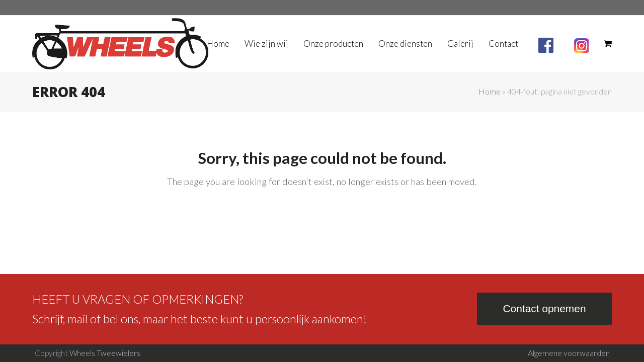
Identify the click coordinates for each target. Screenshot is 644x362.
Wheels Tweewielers (105, 353)
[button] (608, 44)
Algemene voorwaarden (569, 353)
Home (490, 92)
